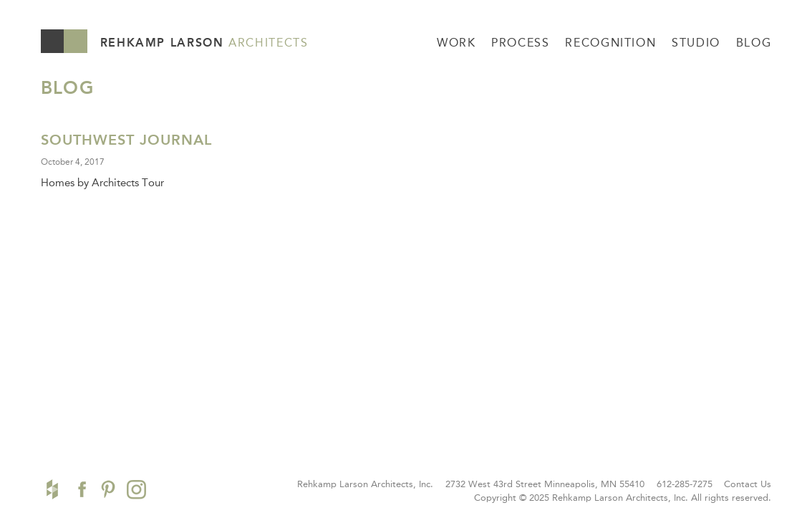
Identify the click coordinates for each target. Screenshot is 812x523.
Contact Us (748, 484)
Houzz (52, 489)
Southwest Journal (126, 140)
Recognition (610, 43)
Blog (754, 43)
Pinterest (108, 489)
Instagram (136, 489)
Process (520, 43)
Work (456, 43)
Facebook (80, 489)
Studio (696, 43)
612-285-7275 (685, 484)
